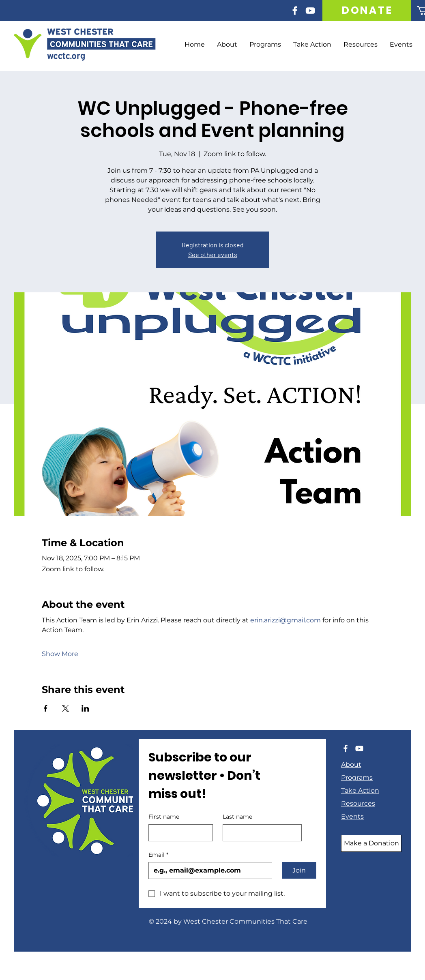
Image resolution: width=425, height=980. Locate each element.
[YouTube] (310, 11)
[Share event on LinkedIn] (85, 708)
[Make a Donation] (371, 843)
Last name (237, 817)
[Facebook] (295, 11)
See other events (213, 254)
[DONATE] (367, 11)
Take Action (360, 790)
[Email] (208, 871)
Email (158, 855)
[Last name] (260, 833)
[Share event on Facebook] (46, 708)
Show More (60, 654)
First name (164, 817)
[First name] (178, 833)
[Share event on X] (65, 708)
